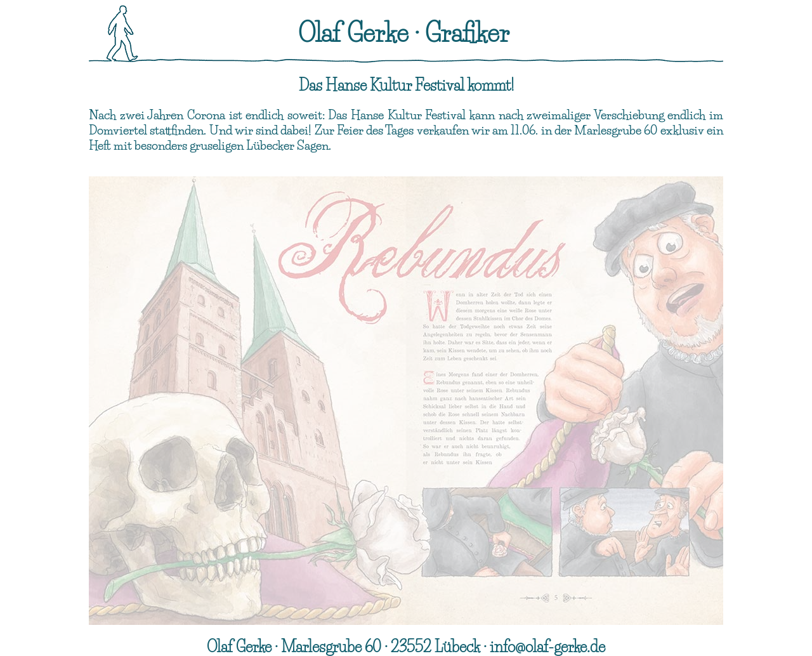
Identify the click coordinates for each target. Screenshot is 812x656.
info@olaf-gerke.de (547, 647)
